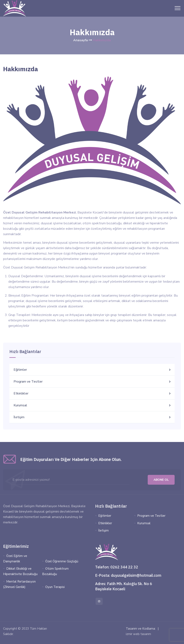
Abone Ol (161, 480)
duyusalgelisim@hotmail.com (136, 575)
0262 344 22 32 (124, 567)
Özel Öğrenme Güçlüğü (62, 561)
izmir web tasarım (138, 634)
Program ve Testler (28, 382)
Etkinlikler (21, 393)
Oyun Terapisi (55, 587)
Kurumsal (20, 405)
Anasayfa (81, 40)
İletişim (19, 417)
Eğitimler (20, 370)
